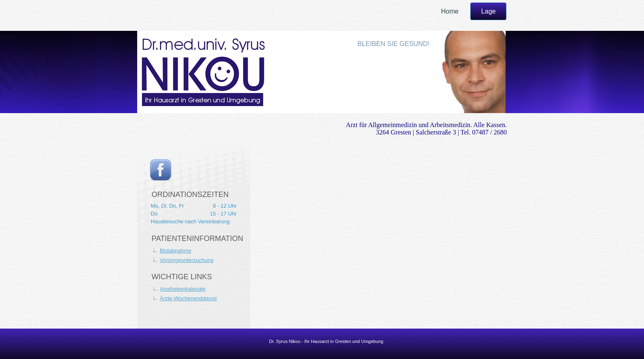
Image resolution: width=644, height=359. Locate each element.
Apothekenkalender (183, 289)
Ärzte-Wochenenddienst (188, 298)
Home (450, 11)
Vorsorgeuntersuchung (187, 260)
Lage (488, 11)
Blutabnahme (176, 251)
